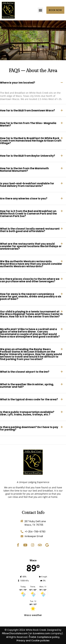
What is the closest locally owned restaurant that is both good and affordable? (30, 230)
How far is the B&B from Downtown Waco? (27, 110)
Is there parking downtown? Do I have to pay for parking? (29, 428)
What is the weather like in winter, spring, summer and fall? (27, 386)
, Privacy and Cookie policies (38, 639)
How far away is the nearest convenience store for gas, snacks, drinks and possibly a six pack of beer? (31, 296)
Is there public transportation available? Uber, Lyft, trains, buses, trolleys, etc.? (27, 413)
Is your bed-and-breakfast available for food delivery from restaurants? (27, 185)
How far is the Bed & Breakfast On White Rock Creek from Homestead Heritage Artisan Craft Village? (31, 141)
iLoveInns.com (41, 633)
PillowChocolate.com (15, 633)
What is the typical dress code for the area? (29, 399)
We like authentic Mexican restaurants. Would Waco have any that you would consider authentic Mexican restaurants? (31, 264)
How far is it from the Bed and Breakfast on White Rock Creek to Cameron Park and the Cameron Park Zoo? (28, 214)
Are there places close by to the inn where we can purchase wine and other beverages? (30, 280)
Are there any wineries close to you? (24, 199)
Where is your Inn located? (18, 83)
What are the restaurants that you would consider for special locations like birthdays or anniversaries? (31, 246)
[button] (40, 10)
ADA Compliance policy (44, 637)
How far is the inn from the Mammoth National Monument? (24, 170)
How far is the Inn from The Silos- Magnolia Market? (28, 124)
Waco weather (33, 615)
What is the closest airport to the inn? (25, 372)
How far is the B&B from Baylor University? (28, 156)
